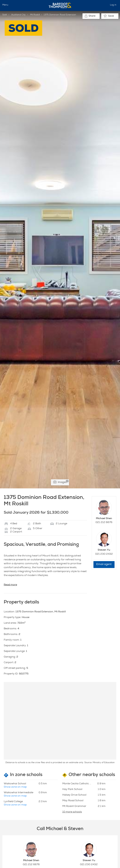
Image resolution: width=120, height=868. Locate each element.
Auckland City (18, 15)
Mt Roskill (35, 15)
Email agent (104, 564)
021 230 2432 (104, 554)
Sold (5, 15)
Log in (113, 5)
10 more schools (72, 812)
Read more (10, 585)
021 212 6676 (104, 523)
